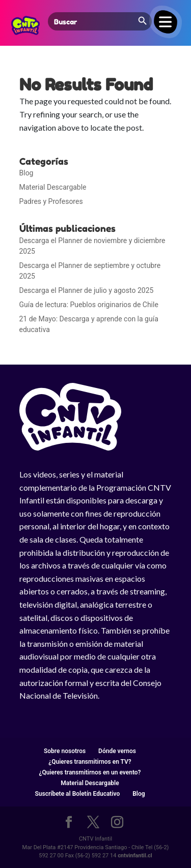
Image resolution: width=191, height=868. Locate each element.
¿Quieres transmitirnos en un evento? (90, 772)
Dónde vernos (117, 751)
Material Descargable (53, 187)
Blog (26, 173)
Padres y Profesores (51, 201)
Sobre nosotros (65, 751)
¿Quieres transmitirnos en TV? (90, 762)
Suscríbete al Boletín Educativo (77, 794)
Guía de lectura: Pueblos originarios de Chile (89, 305)
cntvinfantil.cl (135, 856)
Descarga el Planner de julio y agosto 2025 (87, 290)
